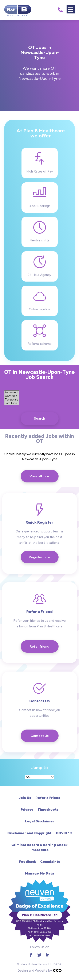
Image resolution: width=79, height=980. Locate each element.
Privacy (27, 809)
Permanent (12, 392)
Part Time (12, 403)
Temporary (12, 400)
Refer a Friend (48, 798)
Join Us (25, 798)
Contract (12, 396)
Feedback (27, 862)
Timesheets (48, 809)
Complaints (50, 862)
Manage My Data (40, 873)
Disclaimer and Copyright (29, 833)
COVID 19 (64, 833)
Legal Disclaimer (40, 821)
